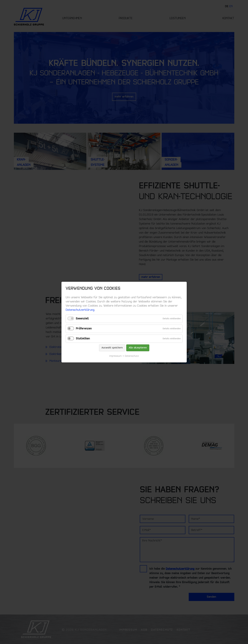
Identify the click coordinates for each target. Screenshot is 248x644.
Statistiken (83, 338)
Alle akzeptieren (138, 348)
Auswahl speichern (112, 348)
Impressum (115, 356)
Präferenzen (84, 329)
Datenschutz (132, 356)
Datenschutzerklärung (80, 310)
